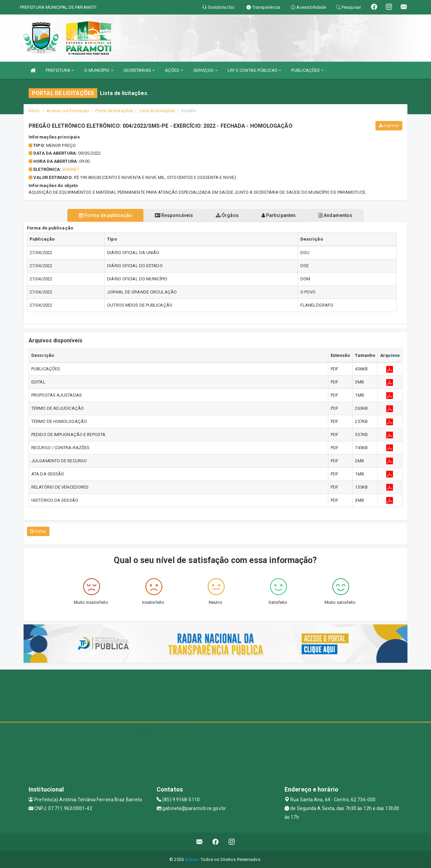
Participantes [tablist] (284, 215)
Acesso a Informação (68, 111)
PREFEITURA (60, 70)
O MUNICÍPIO (99, 70)
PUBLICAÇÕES (307, 70)
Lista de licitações (157, 111)
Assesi (192, 859)
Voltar (38, 531)
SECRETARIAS (139, 70)
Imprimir (389, 126)
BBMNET (71, 169)
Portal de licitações (114, 111)
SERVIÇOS (205, 70)
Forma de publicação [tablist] (94, 215)
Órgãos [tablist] (227, 215)
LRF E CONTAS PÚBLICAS (254, 70)
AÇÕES (174, 70)
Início (34, 111)
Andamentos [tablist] (346, 215)
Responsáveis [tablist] (169, 215)
